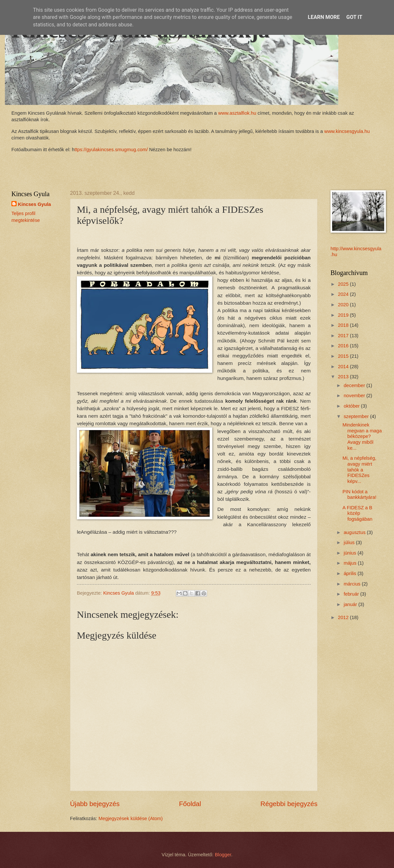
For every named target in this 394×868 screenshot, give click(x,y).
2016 (344, 346)
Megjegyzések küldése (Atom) (131, 818)
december (355, 385)
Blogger (223, 855)
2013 (344, 377)
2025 (344, 284)
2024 (344, 294)
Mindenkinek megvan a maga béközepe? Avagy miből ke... (362, 436)
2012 (344, 617)
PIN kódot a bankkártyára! (359, 495)
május (351, 563)
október (352, 406)
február (352, 594)
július (350, 542)
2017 (344, 336)
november (355, 396)
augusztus (355, 532)
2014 (344, 367)
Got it (354, 17)
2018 (344, 325)
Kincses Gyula (34, 204)
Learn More (324, 17)
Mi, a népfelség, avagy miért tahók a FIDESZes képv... (359, 470)
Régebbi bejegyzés (289, 804)
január (351, 604)
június (351, 553)
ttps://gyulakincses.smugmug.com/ (111, 150)
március (353, 584)
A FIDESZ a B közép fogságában (358, 513)
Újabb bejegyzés (95, 804)
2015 (344, 356)
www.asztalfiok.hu (237, 113)
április (351, 573)
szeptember (357, 416)
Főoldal (190, 804)
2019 (344, 315)
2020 (344, 305)
